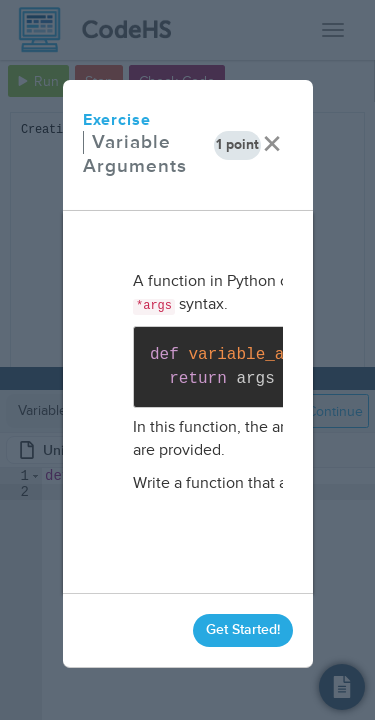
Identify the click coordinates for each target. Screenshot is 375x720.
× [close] (272, 144)
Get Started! (243, 629)
